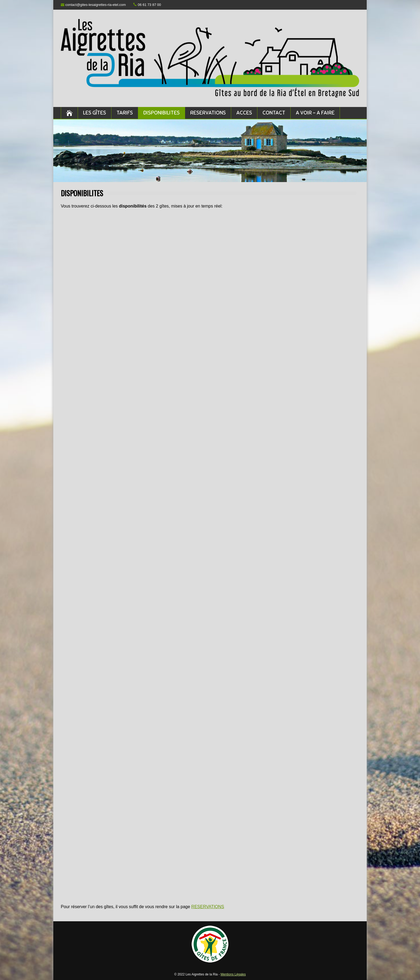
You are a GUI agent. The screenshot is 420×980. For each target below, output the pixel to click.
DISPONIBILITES (162, 113)
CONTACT (274, 113)
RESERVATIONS (208, 113)
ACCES (244, 113)
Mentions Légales (233, 974)
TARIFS (125, 113)
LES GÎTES (95, 113)
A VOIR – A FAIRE (315, 113)
